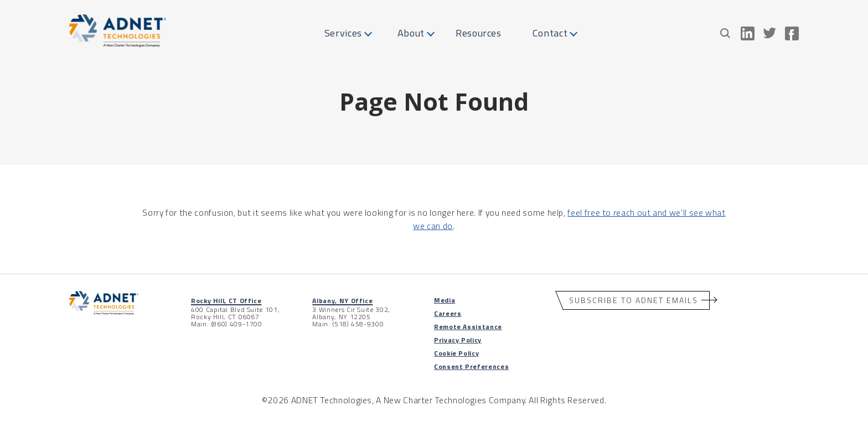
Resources (479, 33)
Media (445, 300)
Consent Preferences (471, 366)
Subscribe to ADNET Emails (634, 300)
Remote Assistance (468, 327)
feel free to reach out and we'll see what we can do (569, 219)
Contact (550, 33)
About (411, 33)
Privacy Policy (458, 340)
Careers (448, 313)
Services (343, 33)
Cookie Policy (456, 353)
